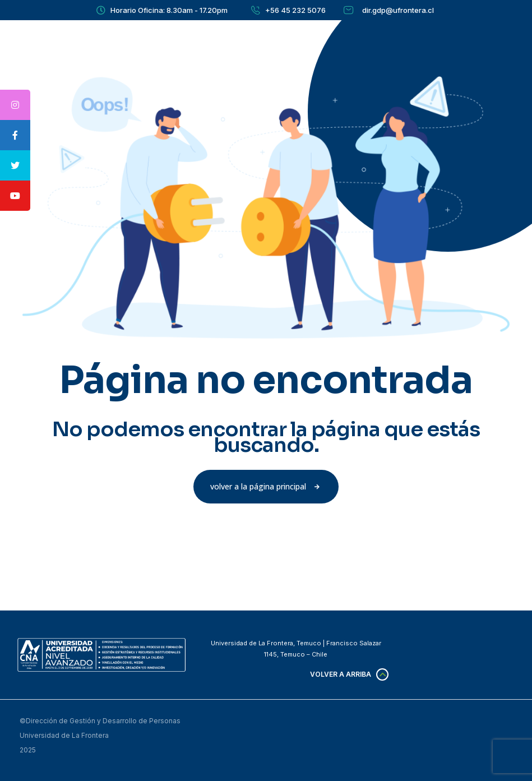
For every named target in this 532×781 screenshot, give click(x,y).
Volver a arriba (341, 674)
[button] (266, 487)
